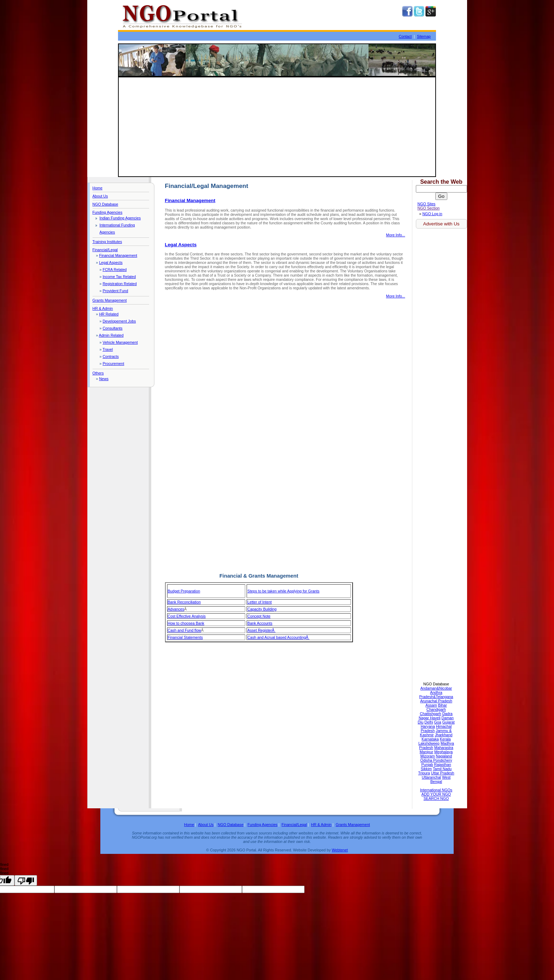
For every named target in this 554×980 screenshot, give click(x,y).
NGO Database (105, 204)
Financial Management (118, 255)
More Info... (396, 235)
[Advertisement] (277, 127)
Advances (176, 609)
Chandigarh (436, 709)
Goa (438, 722)
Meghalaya (443, 752)
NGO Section (429, 208)
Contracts (111, 356)
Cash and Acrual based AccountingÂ (278, 637)
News (104, 379)
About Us (100, 196)
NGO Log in (432, 214)
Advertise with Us (441, 224)
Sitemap (424, 36)
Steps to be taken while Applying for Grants (283, 591)
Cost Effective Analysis (187, 616)
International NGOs (436, 790)
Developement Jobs (119, 321)
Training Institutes (107, 242)
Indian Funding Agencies (120, 218)
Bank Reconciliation (184, 602)
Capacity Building (262, 609)
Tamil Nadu (442, 769)
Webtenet (340, 850)
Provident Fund (115, 291)
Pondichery (443, 760)
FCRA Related (114, 270)
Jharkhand (444, 735)
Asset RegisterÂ (261, 630)
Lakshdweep (429, 743)
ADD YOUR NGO (436, 794)
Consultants (112, 328)
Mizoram (428, 756)
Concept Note (259, 616)
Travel (108, 349)
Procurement (113, 364)
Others (98, 373)
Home (98, 188)
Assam (431, 705)
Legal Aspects (111, 262)
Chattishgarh (430, 714)
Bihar (443, 705)
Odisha (427, 760)
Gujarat (449, 722)
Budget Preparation (184, 591)
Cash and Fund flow (185, 630)
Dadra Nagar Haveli (436, 716)
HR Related (109, 314)
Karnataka (430, 739)
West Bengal (440, 779)
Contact (405, 36)
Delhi (429, 722)
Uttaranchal (432, 777)
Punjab (427, 764)
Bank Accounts (260, 623)
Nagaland (444, 756)
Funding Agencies (108, 212)
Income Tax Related (119, 277)
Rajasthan (443, 764)
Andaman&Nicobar (436, 688)
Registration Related (120, 284)
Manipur (427, 752)
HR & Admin (103, 308)
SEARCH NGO (436, 798)
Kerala (445, 739)
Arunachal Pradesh (436, 701)
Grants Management (110, 300)
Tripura (424, 773)
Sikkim (426, 769)
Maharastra (444, 748)
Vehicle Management (120, 342)
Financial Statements (185, 637)
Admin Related (111, 335)
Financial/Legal (105, 250)
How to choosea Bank (186, 623)
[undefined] (26, 880)
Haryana (428, 726)
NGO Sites (427, 204)
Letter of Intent (260, 602)
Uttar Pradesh (443, 773)
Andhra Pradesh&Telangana (436, 695)
